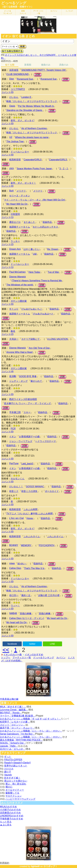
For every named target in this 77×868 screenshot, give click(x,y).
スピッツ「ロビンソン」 (13, 725)
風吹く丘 (26, 595)
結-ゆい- (22, 564)
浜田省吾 (14, 70)
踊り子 (8, 772)
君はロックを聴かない (16, 781)
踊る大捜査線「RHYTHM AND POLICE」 (21, 740)
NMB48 (13, 613)
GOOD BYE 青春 (28, 376)
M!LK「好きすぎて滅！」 (13, 707)
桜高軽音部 (15, 160)
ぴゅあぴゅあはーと (43, 314)
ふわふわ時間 (31, 509)
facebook (12, 644)
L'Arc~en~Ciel (16, 518)
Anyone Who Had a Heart (19, 352)
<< (6, 650)
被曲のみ (46, 65)
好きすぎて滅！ (12, 778)
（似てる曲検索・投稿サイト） (17, 7)
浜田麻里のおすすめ (10, 813)
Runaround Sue (25, 79)
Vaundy (8, 775)
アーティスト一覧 (22, 658)
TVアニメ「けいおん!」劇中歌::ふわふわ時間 (30, 514)
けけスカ (9, 769)
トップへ (6, 658)
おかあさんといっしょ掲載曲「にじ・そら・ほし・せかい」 (31, 731)
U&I (35, 254)
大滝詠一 (14, 339)
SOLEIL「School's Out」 (13, 743)
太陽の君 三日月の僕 (49, 595)
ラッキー (15, 241)
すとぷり (14, 309)
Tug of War (53, 272)
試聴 (38, 75)
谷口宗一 (14, 595)
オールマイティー (15, 790)
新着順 (28, 65)
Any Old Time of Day (39, 348)
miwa (12, 563)
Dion (12, 79)
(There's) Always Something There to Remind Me (37, 281)
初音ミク (14, 491)
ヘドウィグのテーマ (45, 441)
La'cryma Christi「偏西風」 (14, 710)
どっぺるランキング (44, 658)
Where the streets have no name (32, 137)
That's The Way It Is (34, 568)
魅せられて (36, 381)
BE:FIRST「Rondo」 (11, 713)
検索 (22, 46)
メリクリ (21, 191)
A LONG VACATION (57, 339)
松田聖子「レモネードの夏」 (15, 722)
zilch (12, 168)
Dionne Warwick (17, 277)
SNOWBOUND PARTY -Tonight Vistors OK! (44, 70)
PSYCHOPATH (47, 545)
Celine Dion (15, 568)
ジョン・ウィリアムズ (21, 441)
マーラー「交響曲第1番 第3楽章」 (18, 716)
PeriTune (14, 463)
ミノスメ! (69, 11)
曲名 (13, 331)
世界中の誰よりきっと (16, 766)
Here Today (34, 272)
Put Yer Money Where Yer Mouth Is (36, 106)
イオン (13, 437)
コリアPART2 (18, 89)
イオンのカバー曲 (13, 655)
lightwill (35, 866)
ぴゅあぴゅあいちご (32, 309)
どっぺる (8, 12)
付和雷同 (15, 214)
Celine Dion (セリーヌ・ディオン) (27, 618)
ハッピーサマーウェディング (20, 799)
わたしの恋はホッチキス (45, 227)
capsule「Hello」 (9, 746)
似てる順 (10, 65)
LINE (53, 644)
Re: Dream (53, 249)
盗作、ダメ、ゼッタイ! (22, 120)
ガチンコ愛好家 (19, 301)
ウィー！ (15, 606)
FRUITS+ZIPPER (13, 760)
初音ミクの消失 (29, 491)
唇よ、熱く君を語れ (16, 784)
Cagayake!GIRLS (33, 160)
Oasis (12, 106)
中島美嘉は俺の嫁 (9, 699)
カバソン (54, 11)
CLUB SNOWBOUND (17, 74)
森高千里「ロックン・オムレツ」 (17, 728)
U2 (11, 137)
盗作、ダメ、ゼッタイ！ (23, 183)
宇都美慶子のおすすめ (12, 819)
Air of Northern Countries (34, 128)
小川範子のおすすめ (10, 810)
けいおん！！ (16, 486)
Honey (30, 518)
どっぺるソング (14, 3)
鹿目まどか (15, 222)
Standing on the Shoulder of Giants (25, 110)
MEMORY (26, 545)
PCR (13, 429)
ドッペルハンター (20, 152)
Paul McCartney (17, 272)
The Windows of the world (20, 285)
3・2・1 (64, 169)
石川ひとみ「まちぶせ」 (13, 749)
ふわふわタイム (32, 536)
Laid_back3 (27, 464)
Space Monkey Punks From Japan (34, 169)
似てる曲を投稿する (12, 51)
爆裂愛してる (12, 793)
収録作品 (47, 222)
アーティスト (38, 12)
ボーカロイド (52, 491)
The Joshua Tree (15, 141)
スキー (27, 412)
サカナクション (14, 796)
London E (26, 97)
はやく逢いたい (32, 249)
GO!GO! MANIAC (35, 486)
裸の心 (9, 787)
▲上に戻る (6, 825)
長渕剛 (13, 376)
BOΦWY (14, 545)
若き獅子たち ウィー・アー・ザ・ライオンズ (27, 403)
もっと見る (6, 822)
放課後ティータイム (20, 227)
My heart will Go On (57, 618)
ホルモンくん (18, 479)
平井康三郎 (15, 412)
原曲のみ (64, 65)
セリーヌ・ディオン (20, 196)
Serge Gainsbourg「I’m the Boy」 (17, 734)
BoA (11, 191)
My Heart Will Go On (17, 204)
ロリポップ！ (50, 866)
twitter (32, 644)
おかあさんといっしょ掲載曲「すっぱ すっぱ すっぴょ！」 (31, 719)
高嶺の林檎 (26, 613)
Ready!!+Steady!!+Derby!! (17, 763)
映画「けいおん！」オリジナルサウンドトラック (32, 101)
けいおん (14, 97)
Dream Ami (15, 249)
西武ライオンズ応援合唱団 (23, 399)
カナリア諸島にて (31, 339)
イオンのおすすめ (34, 655)
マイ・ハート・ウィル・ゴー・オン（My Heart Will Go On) (35, 200)
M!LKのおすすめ (8, 807)
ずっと (8, 757)
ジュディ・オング (18, 381)
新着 (23, 12)
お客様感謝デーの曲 (29, 437)
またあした (29, 222)
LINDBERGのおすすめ (12, 816)
